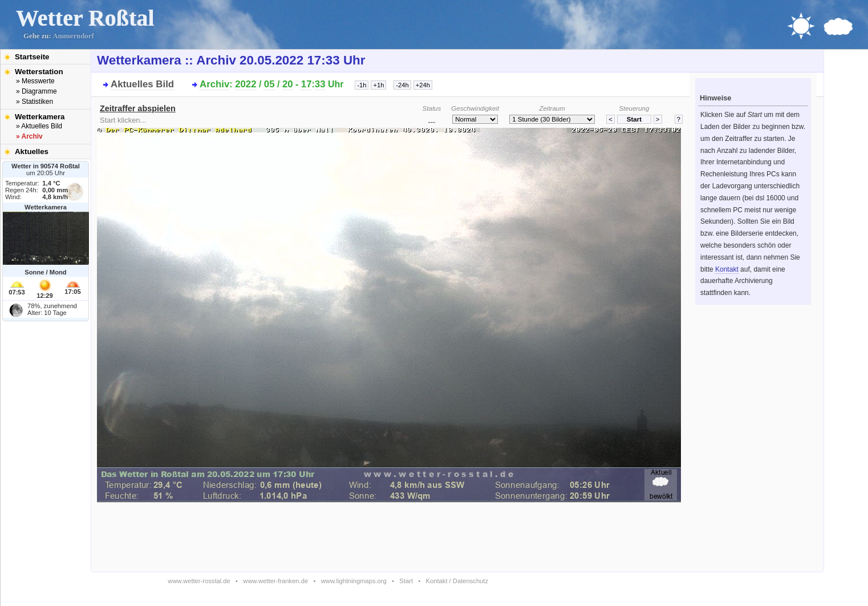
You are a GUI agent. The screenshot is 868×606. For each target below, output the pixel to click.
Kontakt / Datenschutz (457, 581)
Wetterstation (39, 72)
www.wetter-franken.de (275, 581)
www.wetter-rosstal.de (199, 581)
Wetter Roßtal (85, 18)
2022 (246, 84)
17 (307, 84)
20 (288, 84)
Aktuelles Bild (142, 84)
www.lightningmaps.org (354, 581)
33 (320, 84)
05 (269, 84)
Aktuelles (32, 151)
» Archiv (29, 136)
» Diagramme (36, 91)
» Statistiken (35, 102)
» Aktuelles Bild (39, 126)
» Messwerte (35, 81)
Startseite (32, 57)
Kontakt (727, 269)
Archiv (214, 84)
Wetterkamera (40, 117)
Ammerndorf (73, 36)
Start (406, 581)
